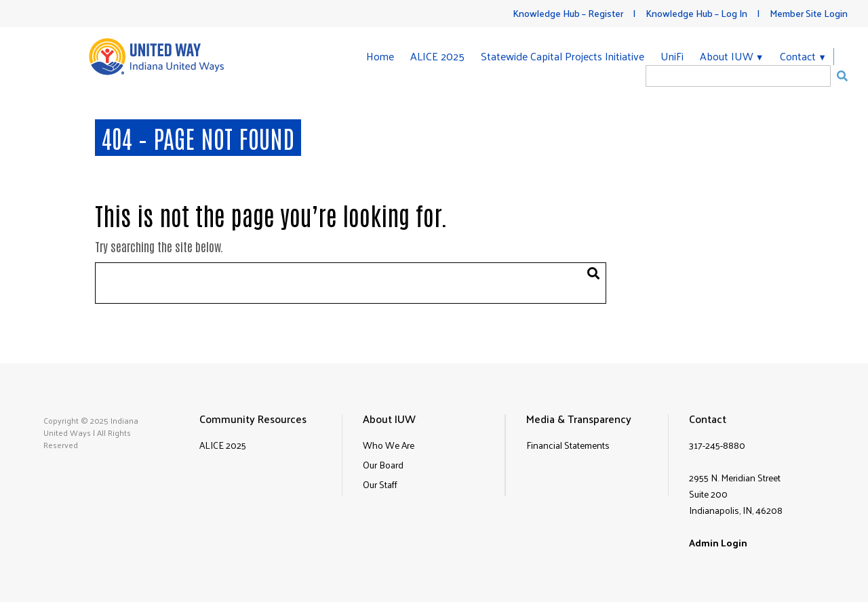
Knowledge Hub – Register (568, 13)
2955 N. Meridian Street (735, 478)
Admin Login (718, 543)
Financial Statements (568, 445)
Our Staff (380, 484)
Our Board (383, 465)
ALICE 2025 (437, 56)
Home (380, 56)
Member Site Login (809, 13)
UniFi (672, 56)
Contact (798, 57)
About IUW (727, 57)
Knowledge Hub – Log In (696, 13)
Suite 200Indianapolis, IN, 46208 (736, 502)
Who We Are (389, 445)
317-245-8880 (717, 445)
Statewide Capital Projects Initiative (563, 56)
